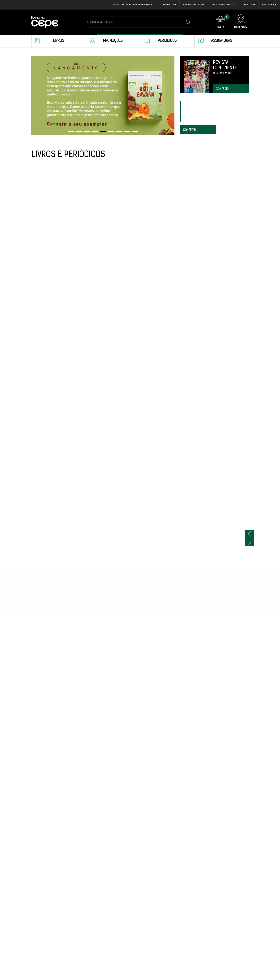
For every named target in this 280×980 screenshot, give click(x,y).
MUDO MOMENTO (175, 552)
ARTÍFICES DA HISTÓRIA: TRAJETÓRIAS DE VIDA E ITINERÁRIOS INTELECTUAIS (226, 720)
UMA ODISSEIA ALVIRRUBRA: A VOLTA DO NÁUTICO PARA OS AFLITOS (49, 636)
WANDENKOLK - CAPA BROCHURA (140, 632)
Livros (59, 41)
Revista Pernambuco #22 (91, 800)
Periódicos (167, 41)
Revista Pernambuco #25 (91, 472)
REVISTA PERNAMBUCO (223, 5)
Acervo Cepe (248, 5)
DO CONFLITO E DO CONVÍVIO (48, 472)
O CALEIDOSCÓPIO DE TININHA (138, 232)
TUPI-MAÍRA (172, 312)
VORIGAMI (126, 960)
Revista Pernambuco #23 (47, 800)
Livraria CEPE (269, 5)
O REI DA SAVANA (220, 232)
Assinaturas (222, 41)
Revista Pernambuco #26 (91, 392)
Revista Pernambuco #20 (225, 960)
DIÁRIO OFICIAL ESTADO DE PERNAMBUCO (134, 5)
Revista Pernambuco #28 (181, 232)
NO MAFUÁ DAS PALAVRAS (225, 552)
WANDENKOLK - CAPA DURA (92, 632)
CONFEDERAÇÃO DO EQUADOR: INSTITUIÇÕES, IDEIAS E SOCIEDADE (183, 964)
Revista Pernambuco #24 (136, 552)
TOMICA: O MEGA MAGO (134, 312)
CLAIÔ (124, 880)
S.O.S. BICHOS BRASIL (89, 716)
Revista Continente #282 (136, 472)
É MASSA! (215, 392)
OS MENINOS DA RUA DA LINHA (183, 880)
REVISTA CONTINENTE (194, 5)
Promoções (113, 41)
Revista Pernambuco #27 (225, 312)
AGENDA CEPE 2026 (43, 392)
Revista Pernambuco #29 (47, 232)
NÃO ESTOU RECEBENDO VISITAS (95, 880)
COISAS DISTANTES (221, 800)
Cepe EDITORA (169, 5)
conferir (222, 89)
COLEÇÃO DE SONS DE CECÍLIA (228, 632)
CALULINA (171, 632)
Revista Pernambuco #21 (47, 880)
